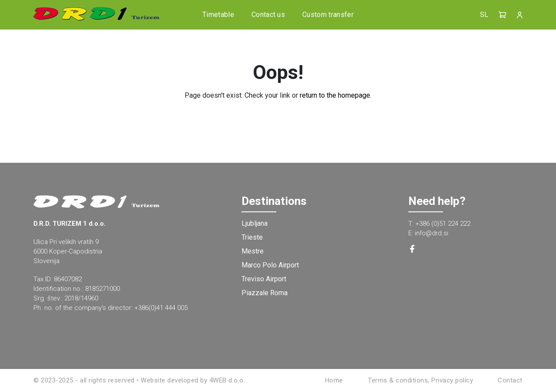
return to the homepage (335, 95)
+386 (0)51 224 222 (443, 224)
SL (484, 15)
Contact (510, 380)
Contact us (268, 15)
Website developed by (174, 380)
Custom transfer (328, 15)
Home (334, 380)
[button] (503, 15)
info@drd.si (432, 233)
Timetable (218, 15)
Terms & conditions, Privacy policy (420, 380)
